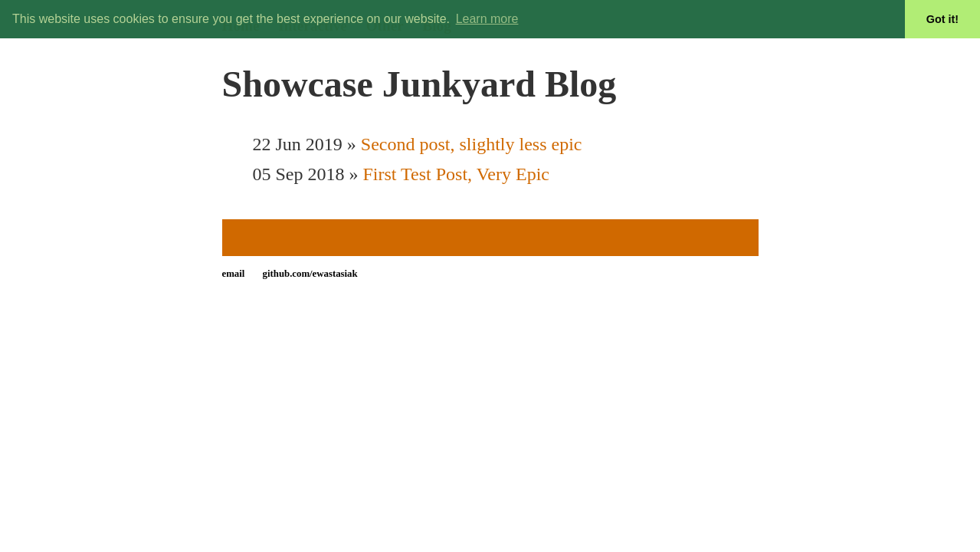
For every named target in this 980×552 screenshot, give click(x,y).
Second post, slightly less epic (472, 144)
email (234, 274)
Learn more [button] (487, 19)
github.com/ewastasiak (310, 274)
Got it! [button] (942, 19)
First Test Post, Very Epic (456, 174)
